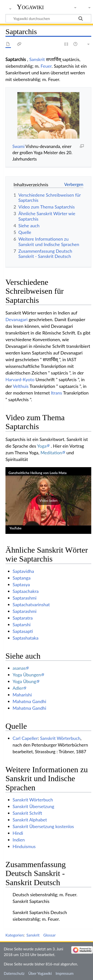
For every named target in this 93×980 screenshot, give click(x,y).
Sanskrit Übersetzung (33, 806)
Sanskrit (37, 59)
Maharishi (22, 695)
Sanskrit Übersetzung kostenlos (43, 826)
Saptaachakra (26, 591)
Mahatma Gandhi (30, 701)
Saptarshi (22, 625)
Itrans (57, 393)
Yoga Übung (24, 681)
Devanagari (16, 319)
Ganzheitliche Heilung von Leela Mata (37, 473)
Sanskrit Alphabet (30, 820)
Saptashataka (26, 638)
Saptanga (22, 578)
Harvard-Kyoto (20, 379)
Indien (19, 840)
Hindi (18, 833)
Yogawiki (30, 7)
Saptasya (21, 584)
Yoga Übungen (27, 675)
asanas (19, 668)
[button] (48, 500)
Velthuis (21, 386)
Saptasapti (23, 631)
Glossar (49, 935)
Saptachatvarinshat (31, 605)
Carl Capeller (25, 738)
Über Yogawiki (40, 973)
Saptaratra (23, 618)
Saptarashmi (25, 598)
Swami (18, 146)
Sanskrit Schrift (27, 813)
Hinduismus (24, 846)
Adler (18, 688)
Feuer (46, 66)
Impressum (65, 973)
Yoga (42, 446)
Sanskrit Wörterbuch (60, 738)
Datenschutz (14, 973)
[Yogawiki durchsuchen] (48, 18)
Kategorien (15, 935)
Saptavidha (23, 571)
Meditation (51, 453)
